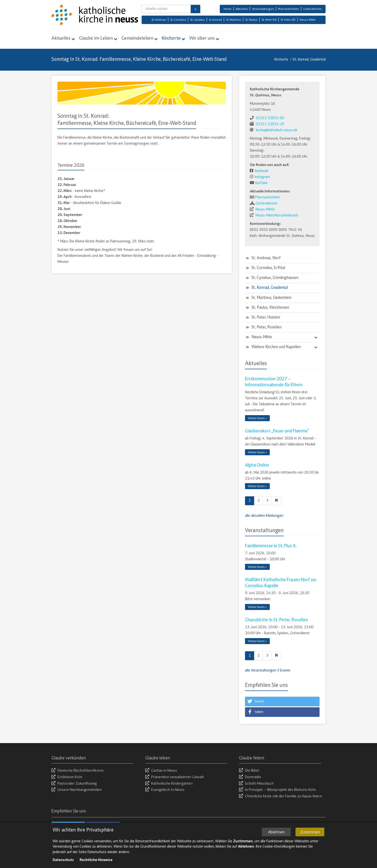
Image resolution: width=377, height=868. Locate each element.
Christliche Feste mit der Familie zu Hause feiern (280, 797)
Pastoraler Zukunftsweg (74, 784)
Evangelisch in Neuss (165, 790)
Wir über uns (202, 39)
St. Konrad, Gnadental (309, 60)
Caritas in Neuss (161, 771)
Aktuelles (242, 9)
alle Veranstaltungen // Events (268, 671)
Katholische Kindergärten (169, 784)
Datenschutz (63, 865)
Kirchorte (171, 39)
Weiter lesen (256, 418)
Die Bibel (249, 771)
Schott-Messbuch (256, 784)
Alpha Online (257, 465)
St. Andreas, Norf (266, 258)
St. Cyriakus (198, 20)
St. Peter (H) (269, 20)
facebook (261, 171)
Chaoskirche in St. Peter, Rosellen (276, 620)
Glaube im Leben (96, 39)
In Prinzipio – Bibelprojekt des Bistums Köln (277, 790)
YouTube (261, 183)
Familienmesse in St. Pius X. (271, 546)
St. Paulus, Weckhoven (270, 308)
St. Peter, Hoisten (266, 318)
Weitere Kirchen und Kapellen (276, 347)
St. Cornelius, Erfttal (268, 268)
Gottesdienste (312, 9)
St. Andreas (159, 20)
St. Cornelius (178, 20)
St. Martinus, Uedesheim (271, 298)
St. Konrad (215, 20)
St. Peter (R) (288, 20)
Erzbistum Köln (67, 777)
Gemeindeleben (137, 39)
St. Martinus (234, 20)
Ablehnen (276, 837)
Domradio (250, 777)
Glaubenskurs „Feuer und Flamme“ (277, 431)
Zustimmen (310, 837)
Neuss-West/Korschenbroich (277, 215)
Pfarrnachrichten (289, 9)
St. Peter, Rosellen (267, 327)
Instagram (262, 177)
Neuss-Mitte (308, 20)
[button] (282, 702)
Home (228, 9)
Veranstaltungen (263, 9)
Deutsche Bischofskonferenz (78, 771)
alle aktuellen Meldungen (264, 516)
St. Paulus (251, 20)
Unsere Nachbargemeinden (77, 790)
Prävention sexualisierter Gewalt (175, 777)
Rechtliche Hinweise (96, 865)
